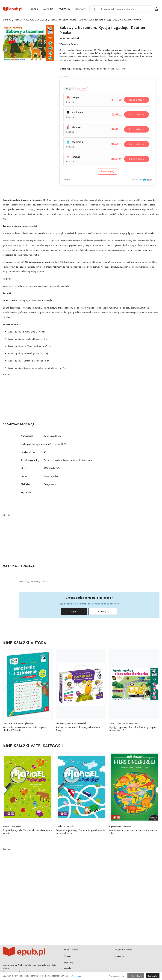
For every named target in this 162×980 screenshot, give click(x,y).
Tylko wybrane (136, 976)
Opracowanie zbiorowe (120, 827)
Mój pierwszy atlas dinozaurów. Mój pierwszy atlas (133, 832)
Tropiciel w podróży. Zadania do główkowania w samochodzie (80, 832)
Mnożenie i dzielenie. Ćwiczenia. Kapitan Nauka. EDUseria (25, 729)
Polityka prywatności (123, 950)
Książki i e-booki (71, 950)
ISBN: (24, 468)
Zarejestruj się (103, 611)
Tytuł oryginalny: (31, 460)
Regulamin (119, 956)
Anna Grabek (73, 38)
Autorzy (48, 9)
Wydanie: (26, 492)
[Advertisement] (81, 398)
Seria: (24, 476)
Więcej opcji (76, 976)
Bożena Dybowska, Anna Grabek (71, 723)
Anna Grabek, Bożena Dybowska (18, 723)
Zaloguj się (74, 611)
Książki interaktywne (63, 20)
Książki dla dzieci (37, 20)
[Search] (93, 9)
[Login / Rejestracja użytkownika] (157, 9)
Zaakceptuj (153, 976)
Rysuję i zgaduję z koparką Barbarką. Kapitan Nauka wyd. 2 (133, 729)
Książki (34, 9)
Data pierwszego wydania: (36, 444)
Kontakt (81, 9)
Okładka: (26, 484)
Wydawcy (64, 9)
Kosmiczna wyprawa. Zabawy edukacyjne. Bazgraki (78, 729)
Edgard (75, 44)
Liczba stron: (28, 452)
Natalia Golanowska (12, 827)
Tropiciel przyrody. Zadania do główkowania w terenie (27, 832)
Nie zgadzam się (117, 976)
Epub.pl (7, 20)
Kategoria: (27, 436)
